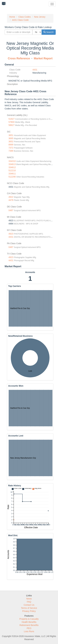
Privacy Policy (29, 611)
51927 (12, 119)
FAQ (29, 602)
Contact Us (29, 605)
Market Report (43, 58)
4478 (11, 200)
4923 (11, 234)
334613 (12, 164)
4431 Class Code (20, 20)
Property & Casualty (29, 619)
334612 (12, 167)
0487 (11, 210)
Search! (49, 32)
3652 (11, 141)
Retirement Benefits (29, 625)
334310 (12, 161)
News (29, 599)
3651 (11, 135)
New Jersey (40, 17)
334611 (12, 174)
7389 (11, 151)
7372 (11, 148)
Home (12, 17)
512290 (12, 177)
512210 (12, 170)
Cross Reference (19, 58)
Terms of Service (29, 608)
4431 (35, 70)
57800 (12, 122)
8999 (11, 145)
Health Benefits (29, 622)
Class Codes (25, 17)
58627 (12, 125)
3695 (11, 138)
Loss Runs (29, 631)
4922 (11, 197)
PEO (29, 628)
